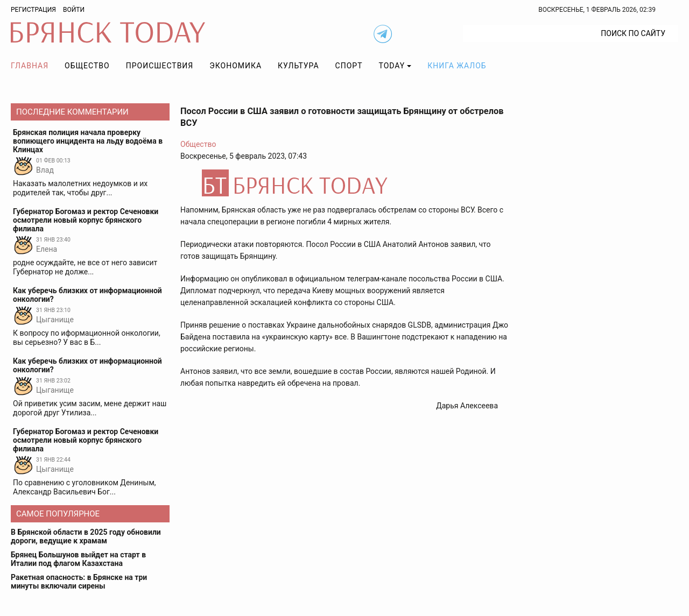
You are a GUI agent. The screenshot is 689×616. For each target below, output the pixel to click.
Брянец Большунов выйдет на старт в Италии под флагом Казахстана (78, 559)
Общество (87, 66)
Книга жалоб (457, 66)
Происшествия (160, 66)
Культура (298, 66)
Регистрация (33, 10)
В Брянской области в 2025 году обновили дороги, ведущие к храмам (86, 536)
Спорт (349, 66)
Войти (74, 10)
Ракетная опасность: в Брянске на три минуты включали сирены (79, 582)
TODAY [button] (392, 66)
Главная (30, 66)
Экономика (235, 66)
